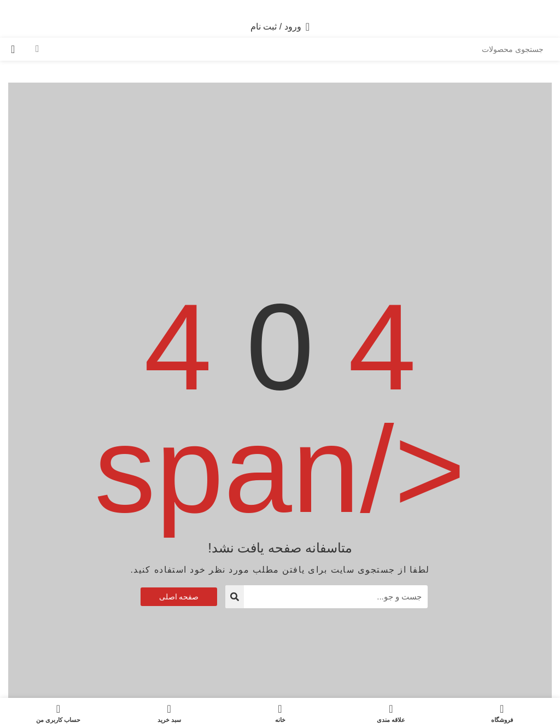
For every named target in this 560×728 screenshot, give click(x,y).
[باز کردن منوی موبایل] (535, 27)
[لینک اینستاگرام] (293, 8)
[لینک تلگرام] (267, 8)
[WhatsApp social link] (280, 8)
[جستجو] (289, 49)
